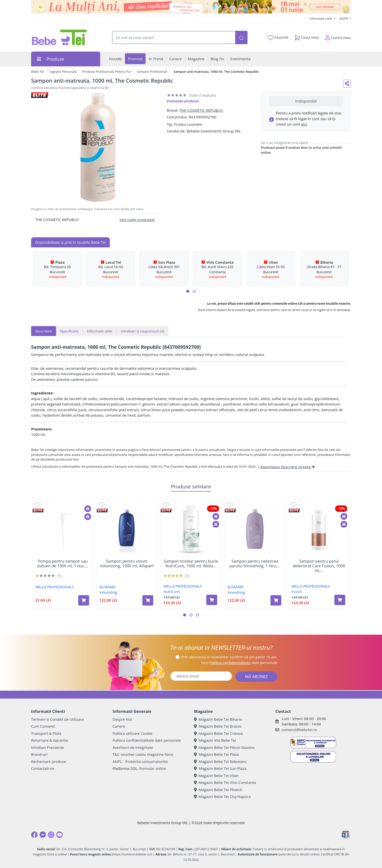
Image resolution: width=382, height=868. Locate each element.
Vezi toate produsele (137, 220)
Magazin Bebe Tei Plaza (216, 754)
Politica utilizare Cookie (132, 733)
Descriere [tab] (44, 331)
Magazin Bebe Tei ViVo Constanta (225, 782)
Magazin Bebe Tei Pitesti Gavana (224, 747)
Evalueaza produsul (183, 101)
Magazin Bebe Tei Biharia (218, 719)
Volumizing (108, 592)
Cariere (119, 726)
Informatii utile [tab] (100, 331)
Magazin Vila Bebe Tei (215, 740)
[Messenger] (43, 835)
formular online (153, 768)
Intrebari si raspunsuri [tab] (142, 331)
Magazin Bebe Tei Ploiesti (218, 790)
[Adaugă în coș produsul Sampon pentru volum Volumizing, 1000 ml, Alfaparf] (148, 600)
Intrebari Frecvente (48, 747)
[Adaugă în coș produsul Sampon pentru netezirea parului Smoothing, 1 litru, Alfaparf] (276, 600)
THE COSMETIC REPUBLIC (201, 110)
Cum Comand (43, 726)
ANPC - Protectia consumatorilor (140, 761)
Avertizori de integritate (133, 747)
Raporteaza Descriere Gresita (288, 467)
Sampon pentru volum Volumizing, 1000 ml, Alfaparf (127, 564)
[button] (188, 291)
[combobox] (173, 38)
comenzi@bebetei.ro (299, 730)
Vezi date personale (239, 663)
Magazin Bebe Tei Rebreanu (220, 761)
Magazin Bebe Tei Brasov (218, 726)
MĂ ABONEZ (256, 677)
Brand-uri (39, 754)
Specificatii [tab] (69, 331)
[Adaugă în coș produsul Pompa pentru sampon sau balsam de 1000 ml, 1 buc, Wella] (84, 600)
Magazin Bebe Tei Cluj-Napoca (222, 796)
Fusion (297, 592)
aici (304, 124)
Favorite (278, 37)
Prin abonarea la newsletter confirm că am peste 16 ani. (229, 657)
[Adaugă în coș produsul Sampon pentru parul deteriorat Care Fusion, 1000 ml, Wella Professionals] (340, 600)
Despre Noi (122, 719)
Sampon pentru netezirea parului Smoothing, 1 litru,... (255, 564)
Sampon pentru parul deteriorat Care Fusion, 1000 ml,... (319, 566)
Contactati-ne (43, 768)
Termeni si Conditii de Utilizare (57, 719)
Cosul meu (307, 36)
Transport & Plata (46, 733)
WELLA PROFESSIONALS (54, 587)
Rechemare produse (48, 761)
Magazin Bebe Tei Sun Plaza (220, 768)
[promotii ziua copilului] (191, 7)
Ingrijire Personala (63, 72)
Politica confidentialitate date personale (147, 740)
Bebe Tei (38, 72)
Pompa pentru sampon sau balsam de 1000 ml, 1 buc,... (63, 564)
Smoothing (236, 592)
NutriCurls (172, 592)
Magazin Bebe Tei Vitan (216, 776)
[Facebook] (34, 835)
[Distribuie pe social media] (347, 84)
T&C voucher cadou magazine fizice (143, 754)
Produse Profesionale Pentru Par (107, 72)
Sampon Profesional (152, 72)
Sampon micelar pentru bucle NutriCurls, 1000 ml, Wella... (191, 564)
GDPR (344, 18)
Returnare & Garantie (50, 740)
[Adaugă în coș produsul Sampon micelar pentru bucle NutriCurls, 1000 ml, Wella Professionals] (212, 600)
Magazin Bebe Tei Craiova (218, 733)
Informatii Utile (321, 18)
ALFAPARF (107, 587)
